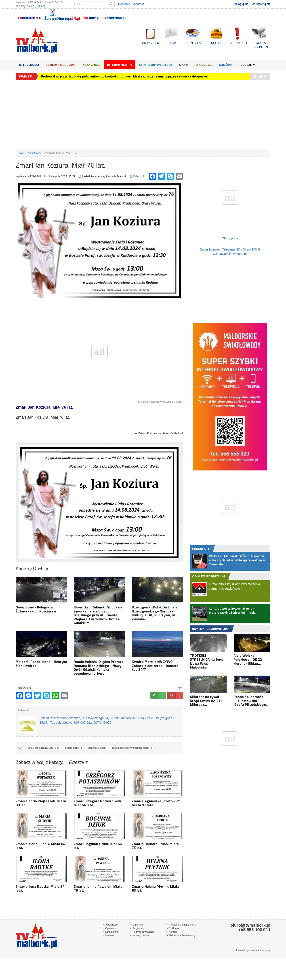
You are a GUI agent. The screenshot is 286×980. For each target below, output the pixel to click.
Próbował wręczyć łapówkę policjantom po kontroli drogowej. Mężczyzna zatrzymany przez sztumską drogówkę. (124, 76)
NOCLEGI (217, 43)
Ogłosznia (110, 928)
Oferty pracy (230, 238)
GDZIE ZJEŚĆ (195, 43)
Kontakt (138, 4)
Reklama (124, 4)
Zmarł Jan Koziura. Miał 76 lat (44, 748)
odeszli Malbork (73, 748)
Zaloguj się (241, 4)
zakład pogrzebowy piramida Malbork (132, 748)
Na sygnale (91, 65)
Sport (184, 65)
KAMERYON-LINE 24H (261, 45)
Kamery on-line (140, 935)
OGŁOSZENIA (150, 43)
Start (22, 153)
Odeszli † (248, 65)
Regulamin (137, 928)
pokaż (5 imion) (36, 6)
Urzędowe (204, 65)
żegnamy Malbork (97, 748)
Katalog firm (111, 932)
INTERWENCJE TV (239, 45)
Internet (108, 935)
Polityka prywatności (143, 932)
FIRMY (172, 43)
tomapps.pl (264, 950)
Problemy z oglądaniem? (181, 925)
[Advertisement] (143, 115)
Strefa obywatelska (156, 65)
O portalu (136, 925)
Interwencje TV (120, 65)
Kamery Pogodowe (61, 65)
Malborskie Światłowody (181, 935)
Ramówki (226, 65)
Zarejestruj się (261, 4)
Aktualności (29, 65)
